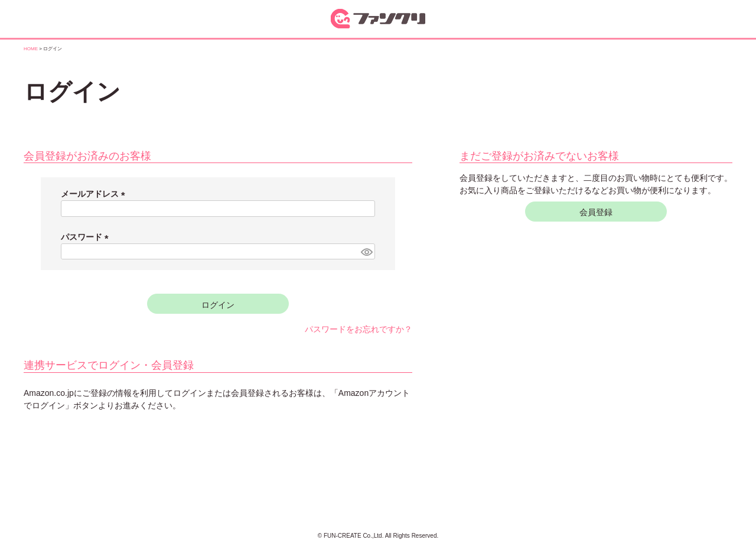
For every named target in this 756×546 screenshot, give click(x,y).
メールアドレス (95, 194)
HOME (31, 49)
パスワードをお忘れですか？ (359, 329)
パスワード (87, 237)
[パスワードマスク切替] (366, 252)
